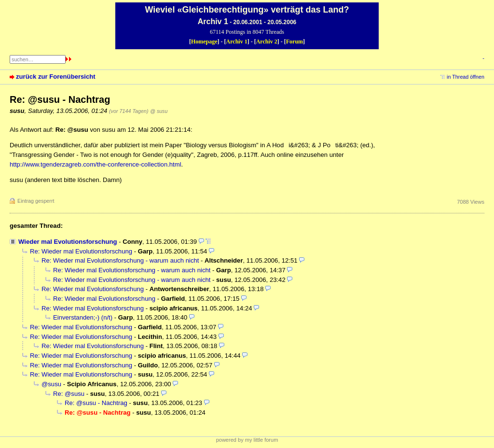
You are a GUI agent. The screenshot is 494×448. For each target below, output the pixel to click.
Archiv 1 (237, 42)
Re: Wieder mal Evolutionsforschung (81, 251)
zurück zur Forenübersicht (56, 77)
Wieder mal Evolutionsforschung (68, 242)
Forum (295, 42)
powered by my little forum (247, 440)
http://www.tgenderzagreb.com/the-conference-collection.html (96, 164)
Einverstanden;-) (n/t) (83, 317)
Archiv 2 (267, 42)
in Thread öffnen (466, 77)
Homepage (204, 42)
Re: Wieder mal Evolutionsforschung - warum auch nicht (120, 260)
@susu (51, 384)
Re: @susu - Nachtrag (96, 403)
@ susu (159, 111)
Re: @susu (69, 394)
